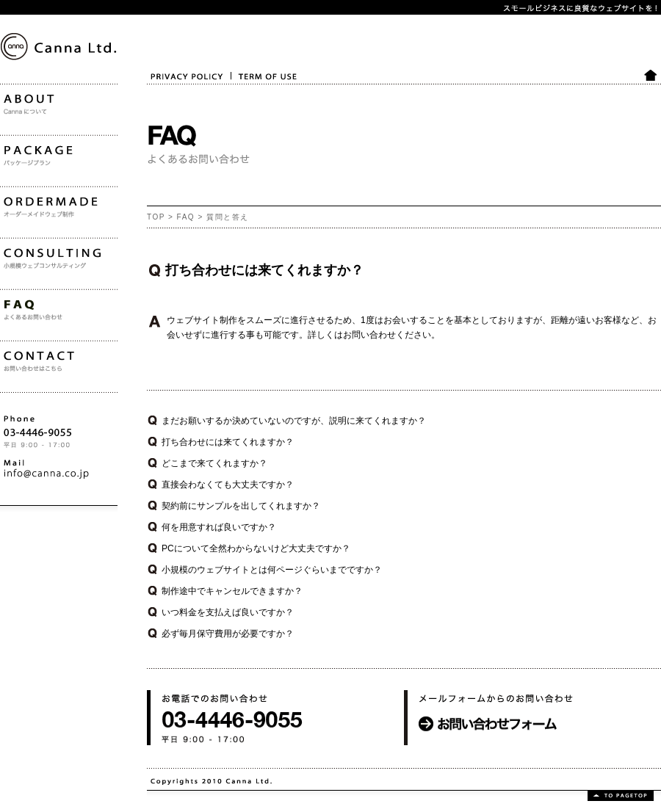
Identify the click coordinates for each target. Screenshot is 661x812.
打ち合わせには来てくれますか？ (228, 442)
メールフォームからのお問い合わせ (474, 756)
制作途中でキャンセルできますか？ (232, 591)
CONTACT (21, 404)
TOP (156, 217)
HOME (652, 94)
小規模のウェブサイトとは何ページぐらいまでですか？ (272, 570)
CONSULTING (29, 301)
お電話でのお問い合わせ (195, 756)
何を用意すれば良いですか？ (219, 527)
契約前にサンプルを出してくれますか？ (241, 506)
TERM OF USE (256, 94)
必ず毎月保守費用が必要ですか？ (228, 634)
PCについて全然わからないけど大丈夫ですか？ (256, 548)
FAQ (186, 217)
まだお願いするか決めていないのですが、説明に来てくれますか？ (294, 421)
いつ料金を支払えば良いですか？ (228, 612)
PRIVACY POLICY (177, 94)
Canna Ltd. (18, 109)
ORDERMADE (29, 250)
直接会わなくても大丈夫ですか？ (228, 485)
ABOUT (15, 147)
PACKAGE (21, 198)
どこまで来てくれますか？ (214, 463)
